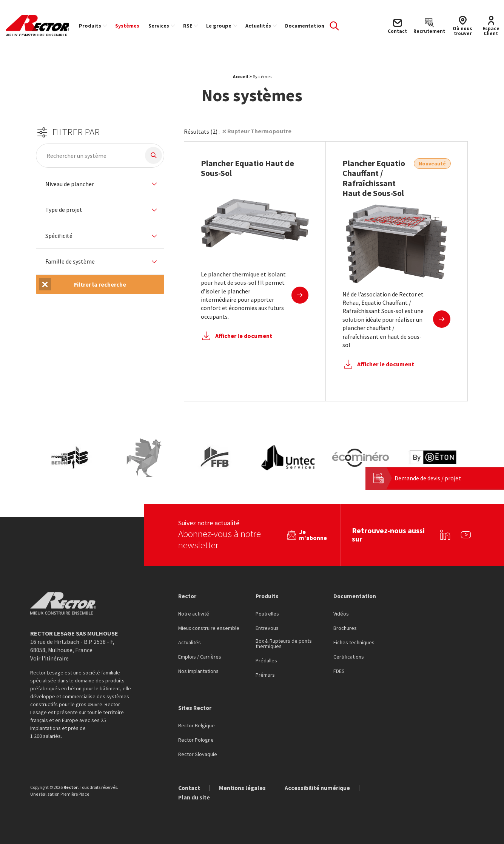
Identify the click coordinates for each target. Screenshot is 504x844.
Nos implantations (198, 671)
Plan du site (194, 798)
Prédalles (266, 660)
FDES (339, 671)
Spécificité (59, 239)
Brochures (345, 628)
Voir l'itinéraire (50, 658)
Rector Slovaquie (198, 754)
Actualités (261, 26)
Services (162, 26)
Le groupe (222, 26)
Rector (188, 596)
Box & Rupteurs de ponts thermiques (284, 643)
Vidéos (341, 614)
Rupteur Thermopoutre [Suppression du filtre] (259, 134)
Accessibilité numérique (319, 788)
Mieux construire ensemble (209, 628)
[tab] (100, 187)
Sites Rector (195, 708)
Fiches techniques (354, 642)
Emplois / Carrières (200, 657)
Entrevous (267, 628)
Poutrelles (267, 614)
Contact (190, 788)
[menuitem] (96, 26)
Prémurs (265, 675)
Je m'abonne (313, 534)
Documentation (308, 26)
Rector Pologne (196, 740)
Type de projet (64, 213)
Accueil (241, 79)
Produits (93, 26)
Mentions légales (244, 788)
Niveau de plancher (70, 187)
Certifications (349, 657)
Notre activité (194, 614)
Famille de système (70, 264)
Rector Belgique (197, 725)
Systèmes (130, 26)
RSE (191, 26)
